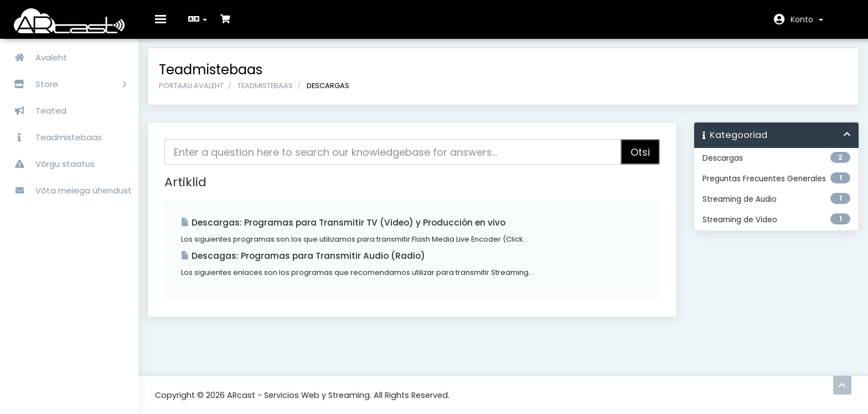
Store (66, 84)
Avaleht (36, 57)
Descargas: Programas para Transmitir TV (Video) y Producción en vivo (351, 230)
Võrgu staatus (50, 164)
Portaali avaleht (199, 93)
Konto (807, 19)
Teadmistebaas (54, 137)
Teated (36, 111)
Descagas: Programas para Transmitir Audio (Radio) (311, 264)
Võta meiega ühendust (69, 190)
